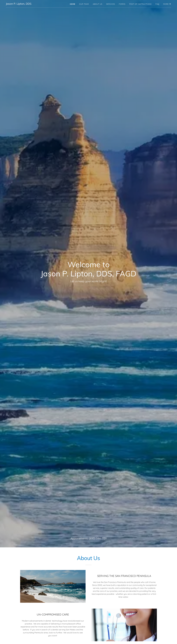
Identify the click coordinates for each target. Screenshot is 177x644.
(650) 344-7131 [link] (98, 538)
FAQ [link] (157, 4)
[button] (167, 4)
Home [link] (73, 4)
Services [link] (111, 4)
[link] (19, 4)
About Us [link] (98, 4)
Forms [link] (122, 4)
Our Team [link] (84, 4)
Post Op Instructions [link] (140, 4)
